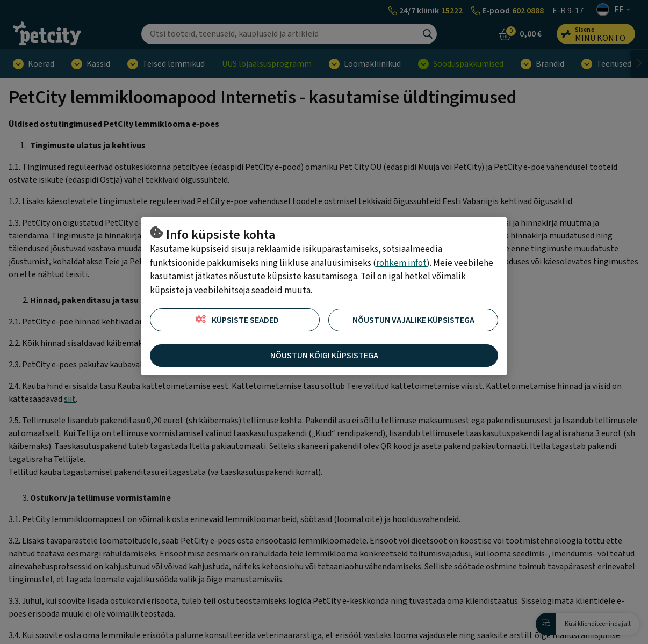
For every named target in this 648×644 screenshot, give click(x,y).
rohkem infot (401, 263)
